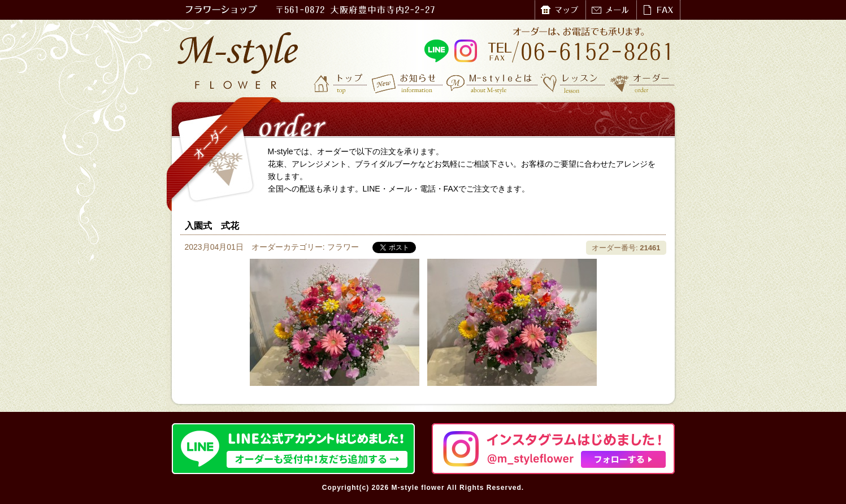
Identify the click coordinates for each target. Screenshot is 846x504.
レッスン (573, 83)
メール (611, 10)
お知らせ (408, 83)
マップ (560, 10)
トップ (341, 83)
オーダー (642, 83)
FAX (658, 10)
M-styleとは (493, 83)
